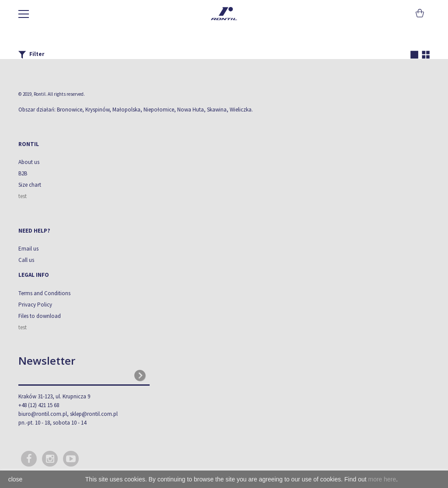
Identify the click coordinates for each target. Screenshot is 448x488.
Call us (26, 260)
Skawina (217, 110)
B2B (23, 173)
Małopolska (126, 110)
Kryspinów (97, 110)
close (16, 479)
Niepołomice (159, 110)
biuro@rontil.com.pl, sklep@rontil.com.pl (68, 414)
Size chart (30, 185)
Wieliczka (241, 110)
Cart (419, 13)
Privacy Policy (35, 305)
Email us (28, 249)
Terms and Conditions (44, 293)
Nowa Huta (191, 110)
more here (382, 479)
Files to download (40, 316)
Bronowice (70, 110)
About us (29, 162)
